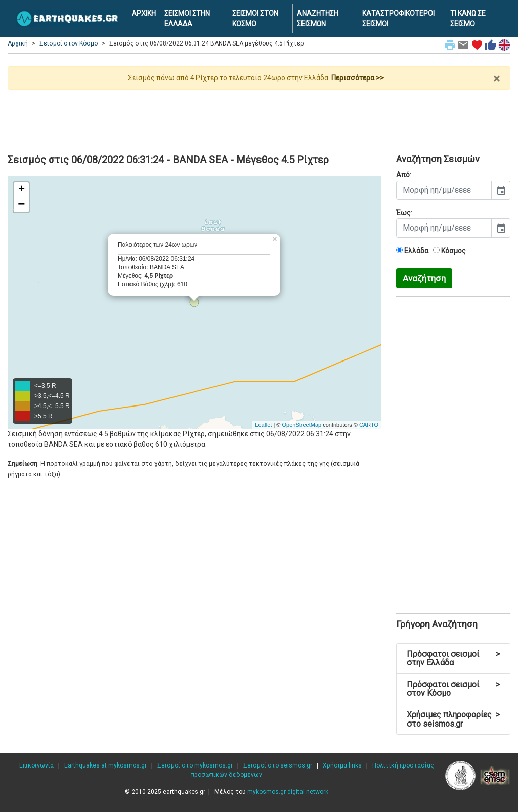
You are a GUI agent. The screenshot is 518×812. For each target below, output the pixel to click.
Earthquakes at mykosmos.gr (105, 765)
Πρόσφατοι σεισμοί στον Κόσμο (453, 689)
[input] (444, 190)
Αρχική (18, 43)
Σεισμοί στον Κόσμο (69, 43)
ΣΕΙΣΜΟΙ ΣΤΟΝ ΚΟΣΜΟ (255, 18)
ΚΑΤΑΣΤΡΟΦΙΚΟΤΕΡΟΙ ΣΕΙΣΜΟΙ (398, 18)
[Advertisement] (259, 118)
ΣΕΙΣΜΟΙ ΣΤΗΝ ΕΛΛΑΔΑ (187, 18)
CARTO (369, 425)
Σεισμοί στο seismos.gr (278, 765)
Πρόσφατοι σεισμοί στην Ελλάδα (453, 659)
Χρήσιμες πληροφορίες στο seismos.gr (453, 719)
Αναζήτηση (424, 278)
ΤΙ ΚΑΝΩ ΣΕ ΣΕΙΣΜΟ (468, 18)
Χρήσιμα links (342, 765)
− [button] (21, 205)
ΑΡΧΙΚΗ (144, 13)
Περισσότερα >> (358, 78)
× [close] (497, 79)
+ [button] (21, 190)
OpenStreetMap (301, 425)
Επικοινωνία (36, 765)
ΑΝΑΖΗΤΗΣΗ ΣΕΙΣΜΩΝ (318, 18)
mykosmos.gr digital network (288, 792)
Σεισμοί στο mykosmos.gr (195, 765)
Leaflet (263, 425)
